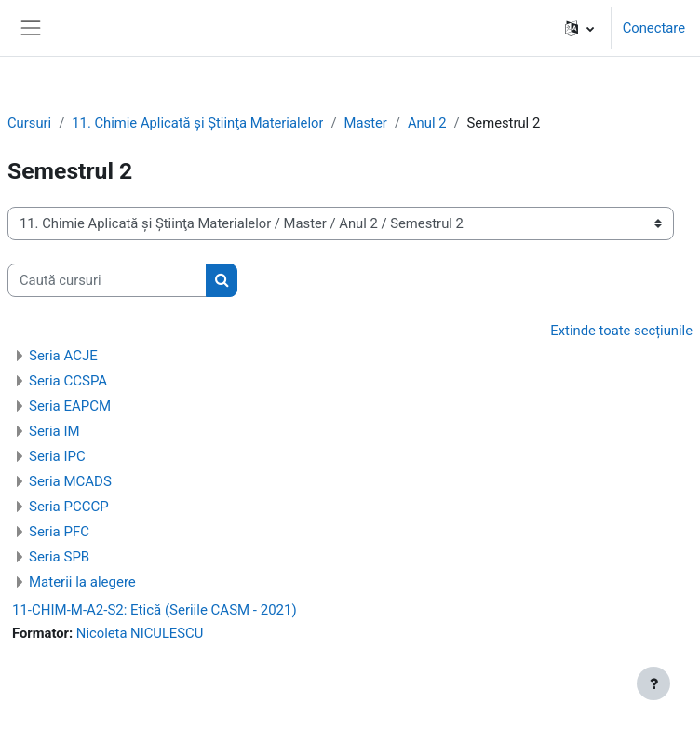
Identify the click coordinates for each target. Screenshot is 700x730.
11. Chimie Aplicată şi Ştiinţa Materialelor (197, 123)
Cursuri (29, 123)
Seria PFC (59, 532)
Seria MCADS (70, 481)
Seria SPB (59, 557)
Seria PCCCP (69, 507)
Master (366, 123)
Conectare (654, 28)
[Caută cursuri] (107, 280)
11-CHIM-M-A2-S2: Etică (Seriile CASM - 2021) (155, 610)
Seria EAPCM (70, 406)
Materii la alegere (82, 582)
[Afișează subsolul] (653, 683)
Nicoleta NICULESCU (140, 633)
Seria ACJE (63, 356)
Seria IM (54, 431)
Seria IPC (57, 456)
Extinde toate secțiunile (621, 331)
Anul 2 (427, 123)
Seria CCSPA (68, 381)
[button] (579, 28)
